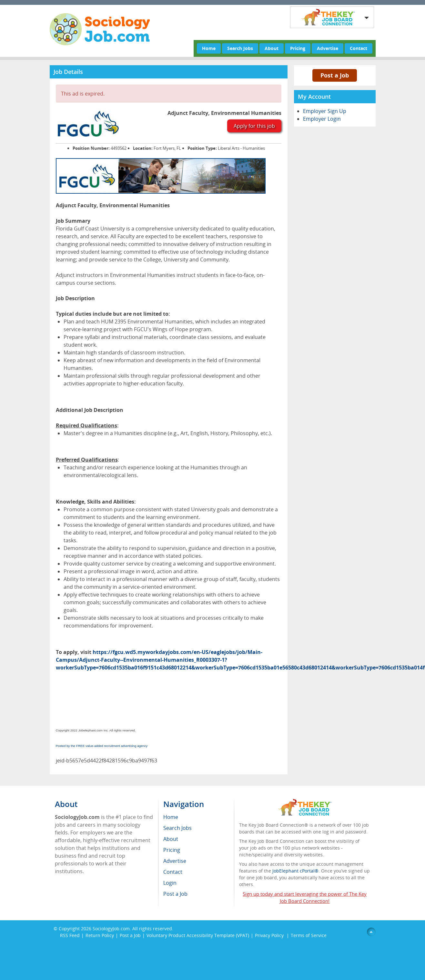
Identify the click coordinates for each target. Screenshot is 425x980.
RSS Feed (70, 935)
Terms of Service (309, 935)
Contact (359, 48)
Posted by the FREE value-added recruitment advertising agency (102, 746)
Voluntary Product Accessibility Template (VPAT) (198, 935)
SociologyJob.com (111, 929)
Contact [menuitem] (173, 872)
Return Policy (100, 935)
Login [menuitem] (170, 883)
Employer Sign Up (325, 111)
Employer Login (322, 119)
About (272, 48)
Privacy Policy (270, 935)
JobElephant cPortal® (295, 871)
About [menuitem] (171, 839)
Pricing (298, 48)
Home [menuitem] (171, 817)
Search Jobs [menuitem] (177, 828)
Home (209, 48)
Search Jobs (240, 48)
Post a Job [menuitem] (175, 894)
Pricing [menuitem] (172, 850)
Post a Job (335, 75)
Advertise (328, 48)
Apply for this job (254, 126)
